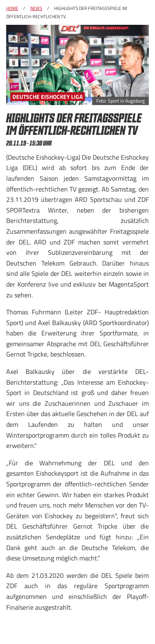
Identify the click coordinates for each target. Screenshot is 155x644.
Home (12, 8)
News (36, 8)
